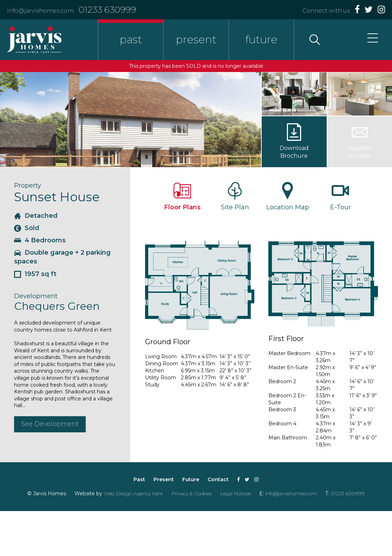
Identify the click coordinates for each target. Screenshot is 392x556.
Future (191, 479)
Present (164, 479)
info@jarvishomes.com (40, 11)
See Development (50, 424)
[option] (130, 120)
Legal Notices (235, 493)
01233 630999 (107, 9)
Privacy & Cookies (191, 493)
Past (139, 479)
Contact (218, 479)
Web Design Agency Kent (133, 493)
